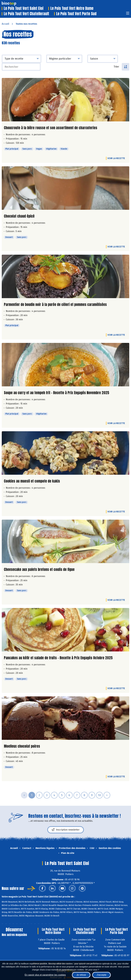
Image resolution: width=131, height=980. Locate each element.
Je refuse (81, 975)
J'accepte (101, 975)
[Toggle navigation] (128, 14)
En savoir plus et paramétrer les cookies (45, 975)
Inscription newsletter (66, 830)
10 (99, 795)
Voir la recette (116, 158)
